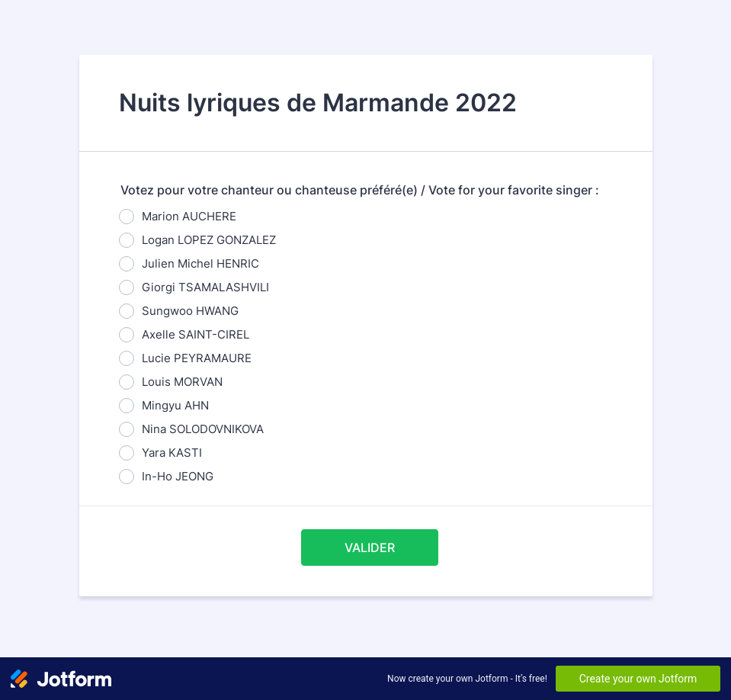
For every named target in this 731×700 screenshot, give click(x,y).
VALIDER (370, 547)
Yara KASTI (172, 453)
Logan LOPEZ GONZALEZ (209, 240)
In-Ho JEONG (178, 476)
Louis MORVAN (182, 382)
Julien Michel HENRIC (200, 263)
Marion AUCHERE (189, 216)
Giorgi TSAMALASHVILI (205, 287)
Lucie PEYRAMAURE (197, 358)
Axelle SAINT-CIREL (196, 334)
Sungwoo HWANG (190, 311)
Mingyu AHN (175, 405)
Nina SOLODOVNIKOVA (203, 429)
